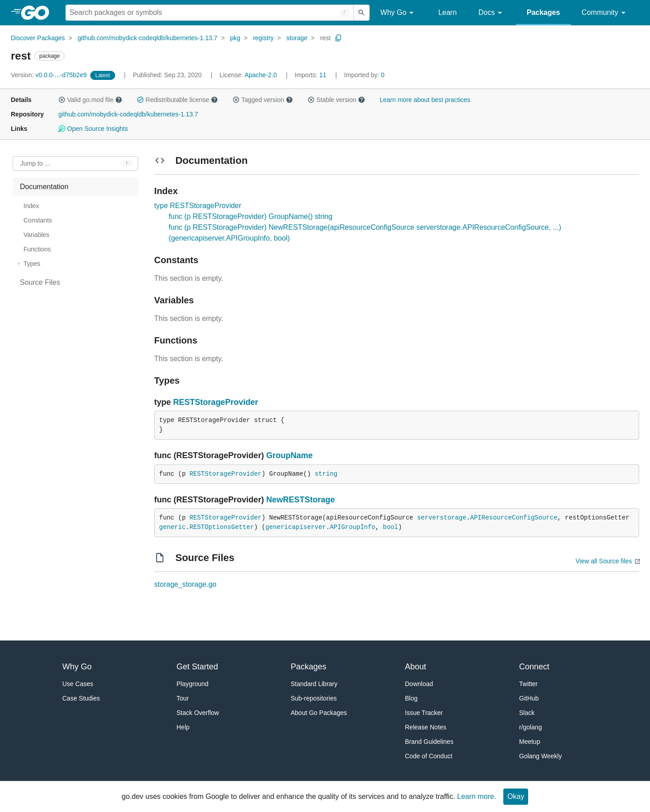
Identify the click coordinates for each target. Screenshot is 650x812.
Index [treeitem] (31, 206)
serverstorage (442, 518)
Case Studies (81, 698)
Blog (411, 698)
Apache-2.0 (261, 75)
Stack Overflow (198, 713)
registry (263, 38)
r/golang (531, 727)
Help (183, 727)
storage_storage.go (186, 584)
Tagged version (263, 100)
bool (390, 527)
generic (173, 527)
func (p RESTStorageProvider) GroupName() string (251, 216)
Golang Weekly (541, 756)
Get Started (197, 667)
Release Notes (426, 727)
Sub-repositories (314, 698)
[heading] (38, 13)
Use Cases (78, 684)
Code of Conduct (429, 756)
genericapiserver (296, 527)
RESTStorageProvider (216, 402)
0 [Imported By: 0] (364, 75)
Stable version (336, 100)
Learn (448, 12)
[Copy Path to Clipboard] (339, 38)
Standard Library (314, 684)
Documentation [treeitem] (44, 187)
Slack (527, 713)
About (416, 667)
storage (297, 38)
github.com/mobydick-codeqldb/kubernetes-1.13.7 (148, 38)
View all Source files (604, 561)
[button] (62, 100)
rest (325, 38)
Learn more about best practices (425, 100)
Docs (492, 13)
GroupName (290, 455)
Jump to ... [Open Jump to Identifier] (35, 163)
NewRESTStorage (301, 500)
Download (419, 684)
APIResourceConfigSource (514, 518)
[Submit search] (362, 13)
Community (605, 13)
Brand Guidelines (429, 742)
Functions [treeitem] (37, 249)
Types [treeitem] (32, 264)
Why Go (399, 13)
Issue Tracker (424, 713)
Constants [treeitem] (38, 220)
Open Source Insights (93, 129)
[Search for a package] (210, 13)
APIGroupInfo (353, 527)
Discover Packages (38, 38)
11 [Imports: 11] (311, 75)
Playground (193, 684)
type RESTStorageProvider (198, 206)
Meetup (530, 742)
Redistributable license (177, 100)
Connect (534, 667)
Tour (183, 698)
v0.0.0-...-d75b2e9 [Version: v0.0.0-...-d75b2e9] (50, 75)
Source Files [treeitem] (40, 282)
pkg (235, 38)
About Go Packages (319, 713)
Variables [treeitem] (36, 235)
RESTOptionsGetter (222, 527)
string (326, 474)
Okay (516, 796)
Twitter (528, 684)
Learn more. (477, 796)
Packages (543, 12)
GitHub (529, 698)
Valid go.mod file (90, 100)
